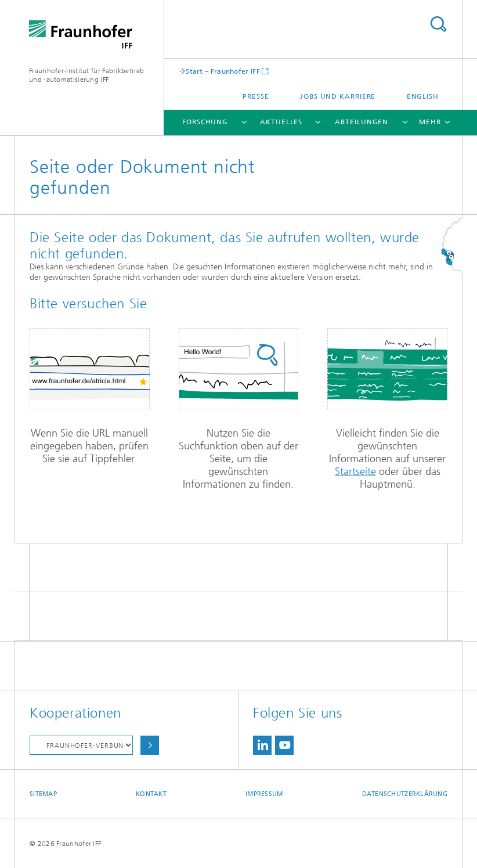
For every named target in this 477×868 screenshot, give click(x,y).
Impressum (264, 794)
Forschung (205, 122)
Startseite (355, 471)
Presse (256, 96)
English (423, 96)
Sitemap (43, 794)
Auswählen (150, 745)
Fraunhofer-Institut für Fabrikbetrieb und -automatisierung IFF (86, 75)
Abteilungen (362, 122)
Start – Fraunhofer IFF (223, 71)
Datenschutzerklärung (405, 794)
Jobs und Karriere (338, 96)
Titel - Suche (438, 24)
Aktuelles (281, 122)
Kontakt (151, 794)
